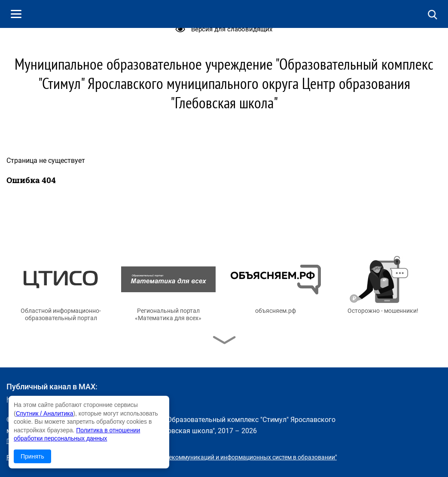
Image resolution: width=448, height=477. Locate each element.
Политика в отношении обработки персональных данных (87, 441)
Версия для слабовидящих (232, 29)
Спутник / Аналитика (45, 413)
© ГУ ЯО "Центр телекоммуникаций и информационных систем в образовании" (226, 457)
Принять (32, 456)
